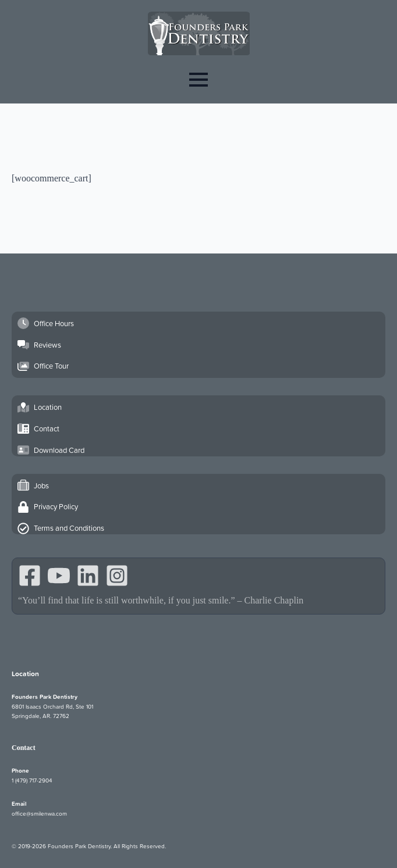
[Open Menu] (198, 79)
